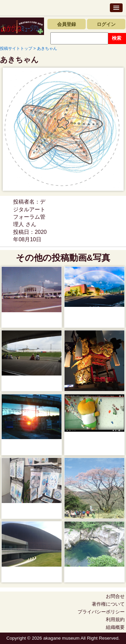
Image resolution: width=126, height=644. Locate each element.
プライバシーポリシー (101, 612)
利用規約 (115, 619)
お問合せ (115, 596)
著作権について (108, 604)
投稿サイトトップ (16, 48)
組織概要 (115, 627)
